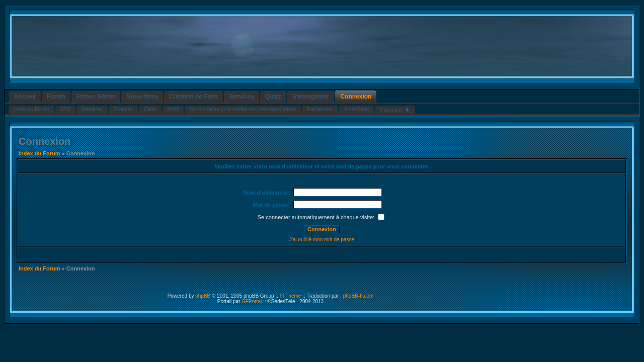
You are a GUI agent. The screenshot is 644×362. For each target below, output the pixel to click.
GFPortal (252, 301)
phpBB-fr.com (358, 296)
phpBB (203, 296)
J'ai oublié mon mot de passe (322, 240)
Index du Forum (39, 153)
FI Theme (291, 296)
